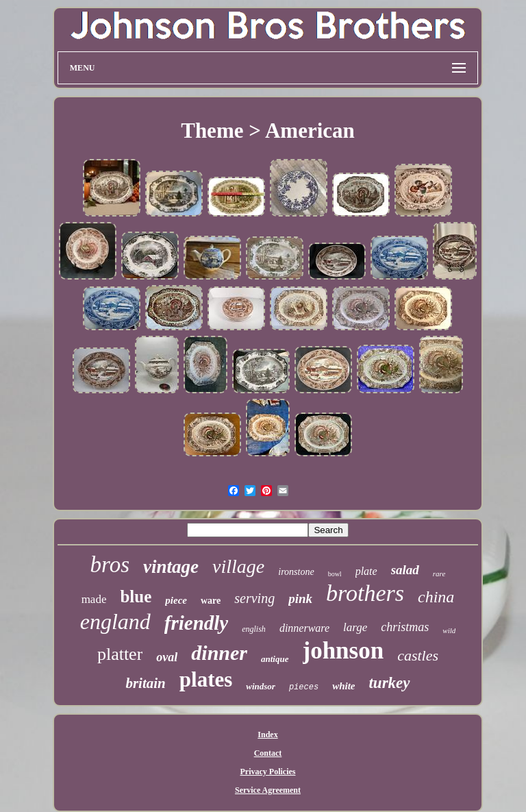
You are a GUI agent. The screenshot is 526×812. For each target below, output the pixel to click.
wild (449, 630)
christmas (405, 627)
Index (267, 735)
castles (418, 655)
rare (439, 574)
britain (145, 683)
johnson (343, 651)
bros (110, 565)
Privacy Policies (268, 772)
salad (405, 570)
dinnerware (304, 628)
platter (120, 654)
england (115, 622)
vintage (171, 567)
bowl (335, 574)
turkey (389, 683)
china (436, 597)
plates (206, 679)
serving (254, 598)
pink (300, 599)
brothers (365, 593)
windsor (261, 686)
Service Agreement (268, 790)
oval (167, 657)
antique (275, 659)
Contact (268, 753)
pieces (304, 687)
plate (366, 571)
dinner (219, 653)
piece (176, 600)
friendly (196, 623)
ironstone (296, 572)
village (238, 566)
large (355, 627)
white (343, 686)
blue (136, 596)
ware (211, 601)
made (94, 599)
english (254, 629)
